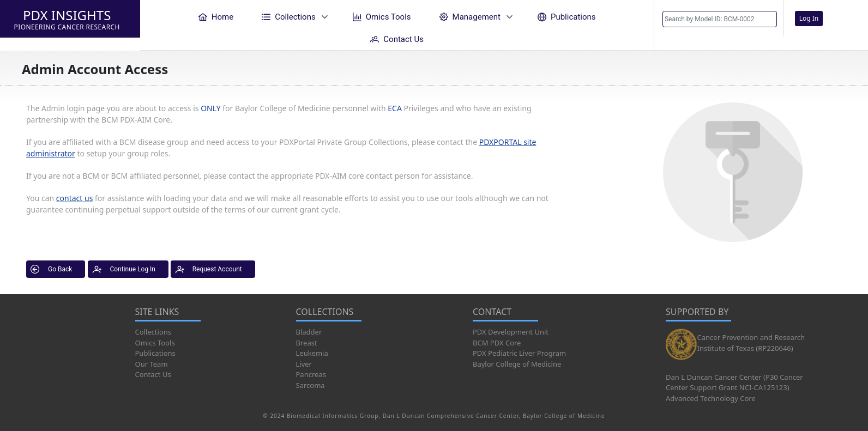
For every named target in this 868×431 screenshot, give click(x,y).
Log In (809, 18)
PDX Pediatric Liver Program (519, 353)
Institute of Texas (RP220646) (745, 348)
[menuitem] (216, 17)
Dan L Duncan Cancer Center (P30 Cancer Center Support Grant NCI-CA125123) (734, 383)
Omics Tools (155, 343)
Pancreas (311, 374)
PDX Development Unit (511, 332)
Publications (155, 353)
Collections (153, 332)
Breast (307, 343)
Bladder (309, 332)
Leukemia (312, 353)
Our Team (152, 364)
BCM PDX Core (497, 343)
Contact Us (153, 374)
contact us (75, 198)
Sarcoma (311, 385)
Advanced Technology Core (711, 398)
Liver (304, 364)
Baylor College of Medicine (517, 364)
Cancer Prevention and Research (751, 337)
